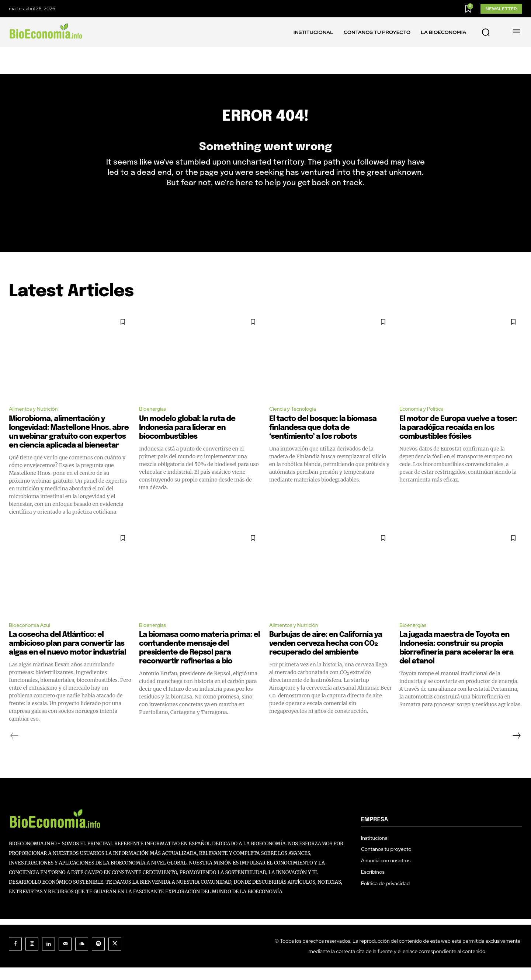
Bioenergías (155, 420)
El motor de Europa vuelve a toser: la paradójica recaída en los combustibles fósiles (458, 439)
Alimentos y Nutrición (37, 420)
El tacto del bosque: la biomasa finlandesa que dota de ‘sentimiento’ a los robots (323, 439)
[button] (486, 32)
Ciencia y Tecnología (296, 420)
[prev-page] (15, 748)
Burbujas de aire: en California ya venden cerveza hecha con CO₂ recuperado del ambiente (326, 656)
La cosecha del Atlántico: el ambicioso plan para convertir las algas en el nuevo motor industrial (67, 656)
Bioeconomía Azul (33, 637)
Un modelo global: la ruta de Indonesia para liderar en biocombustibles (187, 439)
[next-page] (516, 748)
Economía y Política (425, 420)
